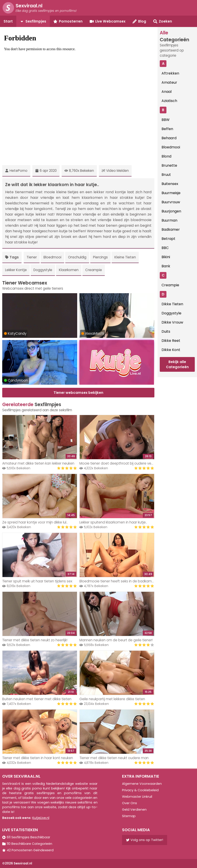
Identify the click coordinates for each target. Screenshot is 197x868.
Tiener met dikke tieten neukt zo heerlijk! (35, 640)
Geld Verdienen (134, 810)
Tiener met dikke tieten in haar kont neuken (38, 758)
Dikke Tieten (172, 304)
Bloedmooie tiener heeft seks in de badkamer (117, 581)
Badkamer (171, 229)
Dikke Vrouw (172, 322)
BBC (165, 248)
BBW (166, 120)
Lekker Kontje (16, 270)
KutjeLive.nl (41, 818)
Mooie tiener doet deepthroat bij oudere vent (117, 463)
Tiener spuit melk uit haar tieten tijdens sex (37, 581)
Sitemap (129, 816)
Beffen (167, 129)
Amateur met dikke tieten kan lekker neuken (38, 463)
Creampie (94, 270)
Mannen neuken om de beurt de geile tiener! (116, 640)
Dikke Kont (171, 350)
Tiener (32, 257)
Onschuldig (77, 257)
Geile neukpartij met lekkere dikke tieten (112, 699)
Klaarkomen (69, 270)
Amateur (169, 82)
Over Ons (130, 803)
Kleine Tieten (125, 257)
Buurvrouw (171, 202)
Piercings (100, 257)
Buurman (169, 220)
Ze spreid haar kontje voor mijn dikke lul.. (35, 522)
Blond (166, 156)
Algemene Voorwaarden (142, 784)
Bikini (166, 257)
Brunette (169, 165)
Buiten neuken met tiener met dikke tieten (37, 699)
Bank (166, 266)
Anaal (167, 92)
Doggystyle (43, 270)
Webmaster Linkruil (137, 797)
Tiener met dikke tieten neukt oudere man (114, 758)
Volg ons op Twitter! (145, 840)
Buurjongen (171, 211)
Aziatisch (169, 101)
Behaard (169, 138)
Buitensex (170, 184)
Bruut (166, 175)
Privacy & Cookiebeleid (140, 790)
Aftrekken (170, 73)
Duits (166, 331)
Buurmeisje (171, 193)
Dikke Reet (171, 341)
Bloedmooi (52, 257)
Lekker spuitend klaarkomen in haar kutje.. (113, 522)
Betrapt (168, 239)
